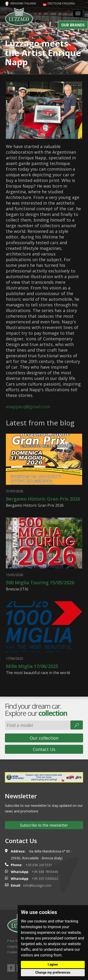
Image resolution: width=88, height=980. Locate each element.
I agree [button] (53, 964)
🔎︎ (77, 725)
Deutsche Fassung (59, 3)
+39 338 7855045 (45, 872)
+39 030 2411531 (39, 865)
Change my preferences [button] (53, 972)
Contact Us (44, 749)
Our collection (44, 738)
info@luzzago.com (37, 885)
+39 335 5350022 (45, 879)
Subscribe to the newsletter (44, 825)
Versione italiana (21, 3)
